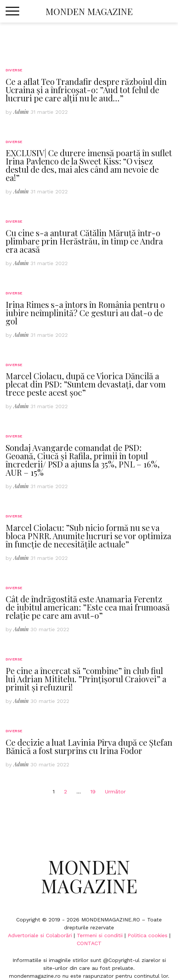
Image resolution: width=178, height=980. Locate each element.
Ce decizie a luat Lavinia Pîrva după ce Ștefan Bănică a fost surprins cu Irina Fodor (89, 746)
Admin (21, 112)
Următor (115, 792)
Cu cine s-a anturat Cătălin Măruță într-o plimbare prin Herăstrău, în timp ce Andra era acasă (84, 241)
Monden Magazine (89, 11)
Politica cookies (148, 935)
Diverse (14, 70)
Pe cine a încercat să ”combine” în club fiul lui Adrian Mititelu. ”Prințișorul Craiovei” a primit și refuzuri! (86, 679)
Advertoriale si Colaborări (40, 935)
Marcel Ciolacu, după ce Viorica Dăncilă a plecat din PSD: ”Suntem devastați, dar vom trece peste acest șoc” (86, 384)
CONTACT (89, 943)
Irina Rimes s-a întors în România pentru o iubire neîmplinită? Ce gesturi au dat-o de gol (85, 313)
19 (93, 792)
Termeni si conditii (100, 935)
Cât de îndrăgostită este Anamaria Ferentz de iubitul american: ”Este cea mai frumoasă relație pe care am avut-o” (88, 607)
